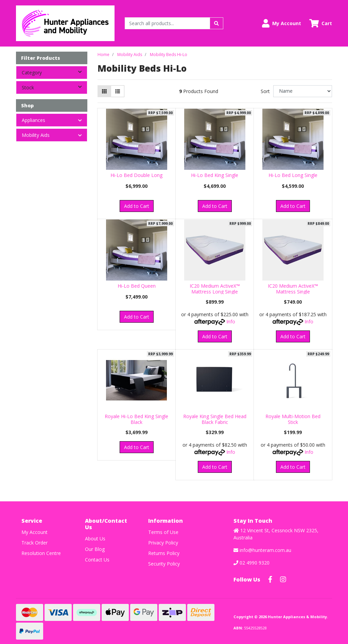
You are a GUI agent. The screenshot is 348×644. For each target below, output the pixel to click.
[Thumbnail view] (104, 91)
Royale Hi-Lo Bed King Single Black (136, 419)
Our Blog (95, 549)
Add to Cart (137, 206)
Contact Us (97, 560)
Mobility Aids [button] (36, 135)
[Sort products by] (303, 91)
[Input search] (167, 23)
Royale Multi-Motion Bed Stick (293, 419)
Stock (54, 87)
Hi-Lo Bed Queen (137, 286)
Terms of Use (163, 532)
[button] (282, 23)
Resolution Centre (41, 553)
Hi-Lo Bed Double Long (136, 175)
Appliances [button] (33, 120)
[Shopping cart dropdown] (321, 23)
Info (231, 321)
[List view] (118, 91)
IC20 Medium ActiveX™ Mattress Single (293, 289)
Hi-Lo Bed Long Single (293, 175)
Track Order (34, 543)
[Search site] (216, 23)
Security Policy (164, 564)
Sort (265, 91)
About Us (95, 539)
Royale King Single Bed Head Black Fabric (215, 419)
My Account (34, 532)
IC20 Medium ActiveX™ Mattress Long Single (215, 289)
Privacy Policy (163, 543)
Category (54, 72)
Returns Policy (164, 553)
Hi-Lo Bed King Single (215, 175)
